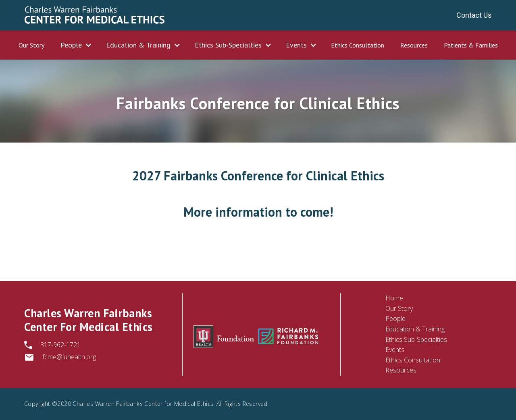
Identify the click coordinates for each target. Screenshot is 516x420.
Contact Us (474, 15)
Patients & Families (471, 45)
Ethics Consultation (358, 45)
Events (395, 350)
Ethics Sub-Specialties (416, 339)
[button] (75, 45)
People (395, 319)
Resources (414, 45)
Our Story (31, 45)
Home (394, 298)
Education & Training (415, 329)
